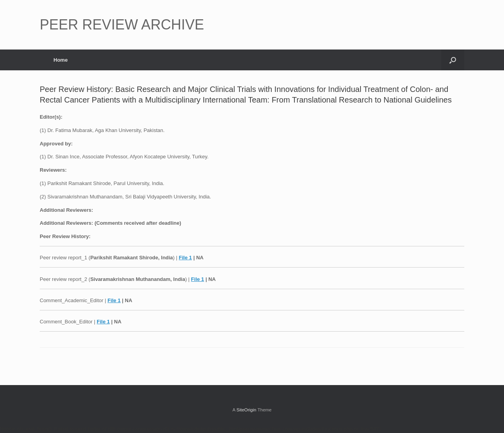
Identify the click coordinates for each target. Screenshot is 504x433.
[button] (453, 60)
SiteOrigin (246, 410)
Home (61, 60)
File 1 (185, 258)
